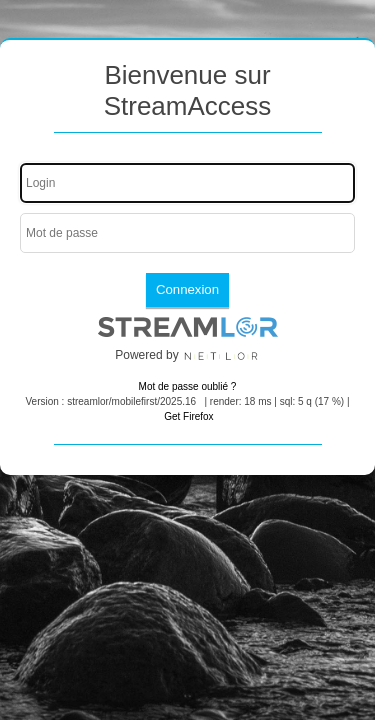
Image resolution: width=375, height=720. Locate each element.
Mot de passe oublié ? (188, 386)
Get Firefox (188, 416)
